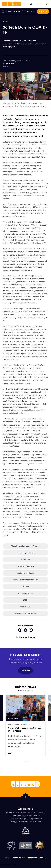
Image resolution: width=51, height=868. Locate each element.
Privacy (22, 858)
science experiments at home (25, 580)
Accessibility (32, 858)
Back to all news (25, 637)
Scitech (25, 586)
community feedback (25, 553)
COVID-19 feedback (25, 566)
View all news (26, 691)
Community (10, 64)
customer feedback (25, 573)
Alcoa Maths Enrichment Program (25, 546)
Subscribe (25, 670)
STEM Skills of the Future (26, 613)
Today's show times (11, 11)
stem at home (26, 607)
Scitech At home (25, 593)
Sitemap (42, 858)
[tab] (22, 761)
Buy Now (43, 11)
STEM (25, 600)
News (5, 22)
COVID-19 (25, 560)
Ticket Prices (28, 11)
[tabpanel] (25, 725)
